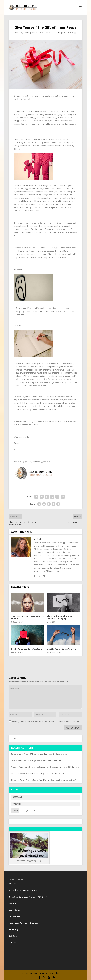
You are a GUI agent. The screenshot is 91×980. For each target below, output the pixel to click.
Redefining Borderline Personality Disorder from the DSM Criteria (49, 767)
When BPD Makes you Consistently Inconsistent (46, 754)
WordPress (65, 973)
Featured (49, 33)
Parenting (13, 930)
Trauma (57, 33)
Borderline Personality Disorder (23, 890)
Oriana (26, 33)
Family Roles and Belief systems (27, 649)
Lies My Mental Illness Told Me (61, 649)
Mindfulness (14, 916)
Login (15, 811)
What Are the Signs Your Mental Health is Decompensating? (48, 780)
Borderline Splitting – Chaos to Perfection (45, 773)
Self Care (13, 936)
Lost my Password (28, 811)
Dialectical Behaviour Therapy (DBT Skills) (28, 897)
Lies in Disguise (16, 910)
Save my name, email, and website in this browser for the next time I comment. (46, 721)
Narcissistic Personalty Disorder (23, 923)
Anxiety (12, 884)
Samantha (16, 754)
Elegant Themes (40, 973)
